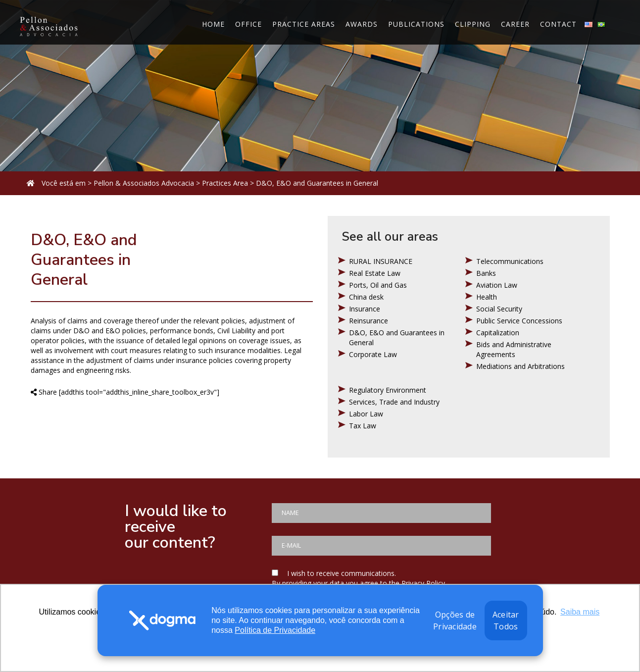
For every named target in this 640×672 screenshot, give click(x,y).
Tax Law (363, 426)
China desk (366, 297)
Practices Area (225, 183)
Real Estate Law (375, 273)
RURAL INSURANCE (381, 261)
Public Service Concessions (519, 321)
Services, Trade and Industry (394, 402)
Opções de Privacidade (455, 620)
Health (487, 297)
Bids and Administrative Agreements (514, 349)
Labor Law (366, 414)
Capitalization (498, 333)
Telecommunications (510, 261)
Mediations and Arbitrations (520, 366)
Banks (486, 273)
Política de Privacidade (275, 630)
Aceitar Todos (506, 620)
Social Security (499, 309)
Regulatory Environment (388, 390)
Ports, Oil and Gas (378, 285)
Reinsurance (369, 321)
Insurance (365, 309)
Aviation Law (497, 285)
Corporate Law (373, 354)
